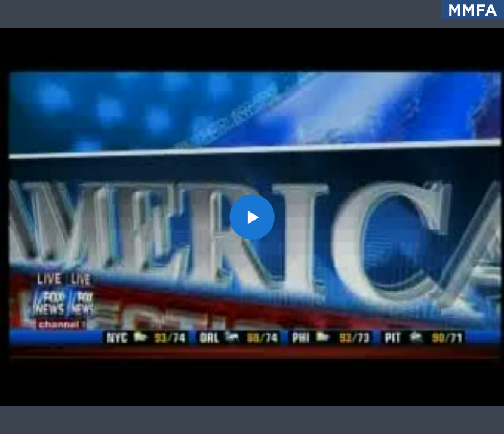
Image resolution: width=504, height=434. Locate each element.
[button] (252, 217)
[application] (252, 217)
